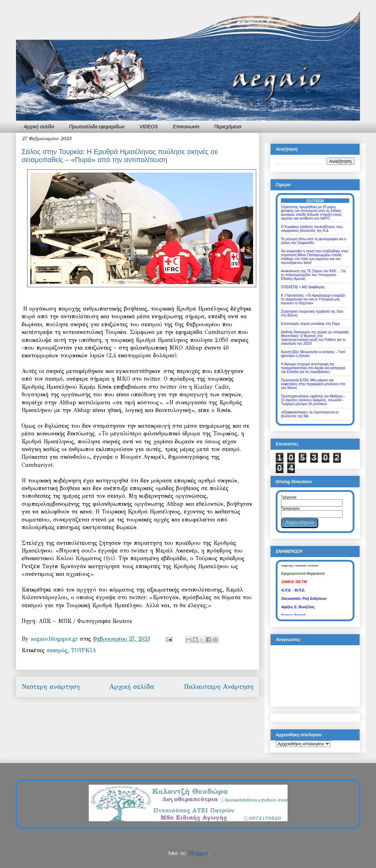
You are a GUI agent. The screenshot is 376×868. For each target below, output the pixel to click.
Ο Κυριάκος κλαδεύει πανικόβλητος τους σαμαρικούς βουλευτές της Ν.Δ (312, 229)
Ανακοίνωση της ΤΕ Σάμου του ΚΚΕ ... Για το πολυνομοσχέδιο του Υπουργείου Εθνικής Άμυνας (313, 275)
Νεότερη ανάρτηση (51, 687)
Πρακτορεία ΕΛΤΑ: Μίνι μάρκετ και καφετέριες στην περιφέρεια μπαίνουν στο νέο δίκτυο (313, 384)
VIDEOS (149, 127)
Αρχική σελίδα (39, 127)
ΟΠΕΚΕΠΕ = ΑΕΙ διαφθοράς (303, 287)
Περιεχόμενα (228, 127)
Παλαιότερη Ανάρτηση (219, 687)
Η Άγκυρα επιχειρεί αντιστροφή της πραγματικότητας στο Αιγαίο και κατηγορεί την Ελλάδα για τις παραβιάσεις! (313, 368)
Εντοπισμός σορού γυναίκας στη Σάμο (311, 324)
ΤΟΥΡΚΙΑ (84, 650)
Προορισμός (290, 508)
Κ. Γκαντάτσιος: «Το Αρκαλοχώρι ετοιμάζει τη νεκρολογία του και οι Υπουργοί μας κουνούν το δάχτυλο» (313, 299)
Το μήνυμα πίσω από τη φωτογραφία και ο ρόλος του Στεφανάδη (314, 241)
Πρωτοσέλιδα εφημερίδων (97, 127)
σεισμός (57, 650)
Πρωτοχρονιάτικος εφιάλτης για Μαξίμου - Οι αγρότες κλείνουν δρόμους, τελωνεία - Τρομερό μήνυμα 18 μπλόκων (313, 400)
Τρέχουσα (289, 497)
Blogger (198, 853)
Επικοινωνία (186, 127)
